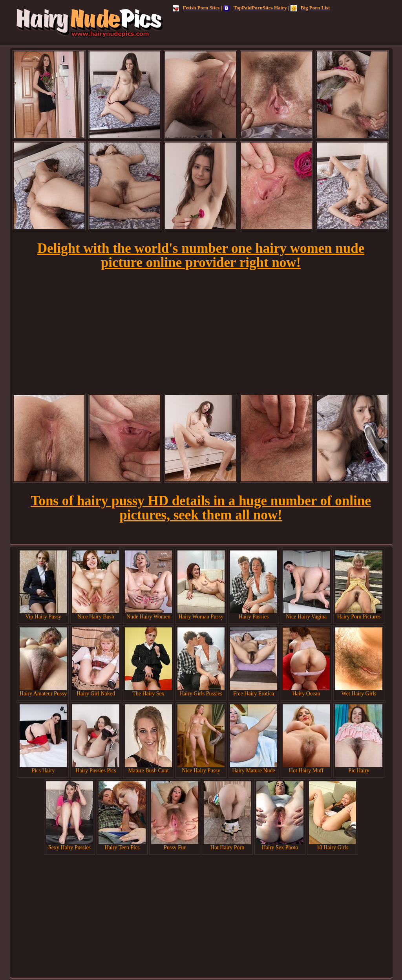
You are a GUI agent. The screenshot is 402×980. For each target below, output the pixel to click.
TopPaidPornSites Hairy (255, 8)
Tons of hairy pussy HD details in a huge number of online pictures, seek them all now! (201, 508)
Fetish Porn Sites (196, 8)
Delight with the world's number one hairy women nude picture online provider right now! (201, 255)
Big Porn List (310, 8)
